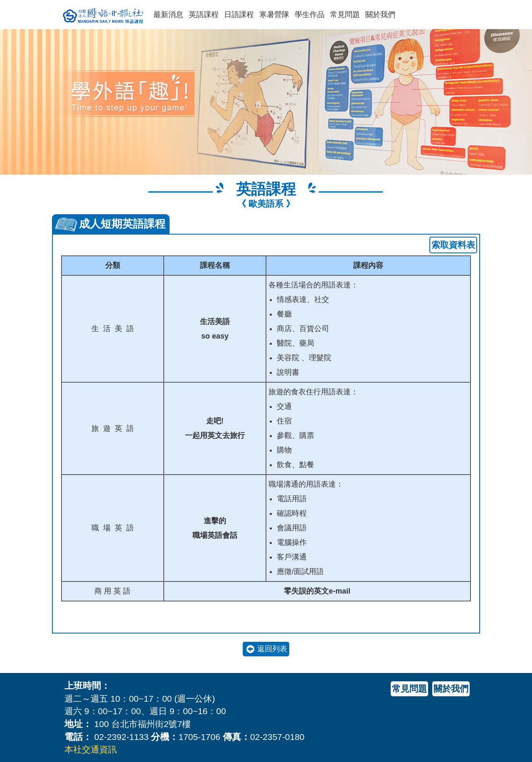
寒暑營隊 (274, 15)
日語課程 (239, 15)
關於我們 (380, 15)
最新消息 (168, 15)
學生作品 (310, 15)
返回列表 (272, 649)
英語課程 (204, 15)
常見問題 (345, 15)
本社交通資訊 (91, 749)
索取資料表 (453, 245)
